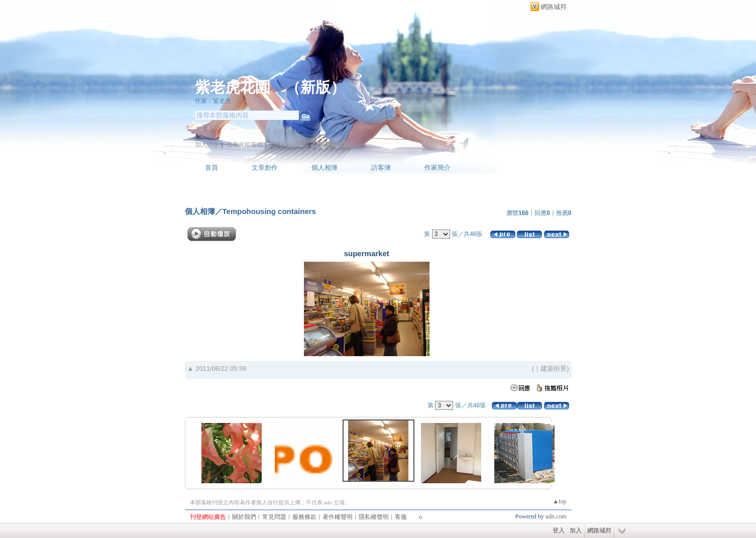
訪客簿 (381, 168)
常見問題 (274, 517)
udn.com (556, 516)
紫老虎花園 (233, 87)
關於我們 (244, 517)
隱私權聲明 (374, 517)
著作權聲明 (338, 517)
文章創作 (265, 168)
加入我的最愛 (288, 145)
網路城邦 (554, 7)
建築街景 (554, 368)
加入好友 (207, 145)
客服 (401, 517)
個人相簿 (325, 168)
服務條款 (304, 517)
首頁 (211, 168)
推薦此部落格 (245, 145)
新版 (315, 87)
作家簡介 (438, 168)
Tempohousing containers (269, 211)
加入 (576, 530)
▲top (559, 501)
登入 (559, 530)
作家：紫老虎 (213, 101)
